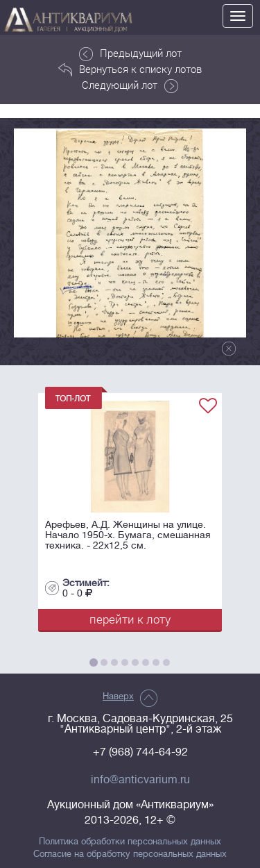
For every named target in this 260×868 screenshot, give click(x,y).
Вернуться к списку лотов (130, 69)
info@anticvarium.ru (140, 780)
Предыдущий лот (130, 53)
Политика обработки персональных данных (130, 842)
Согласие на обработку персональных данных (130, 854)
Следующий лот (130, 85)
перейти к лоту (130, 619)
